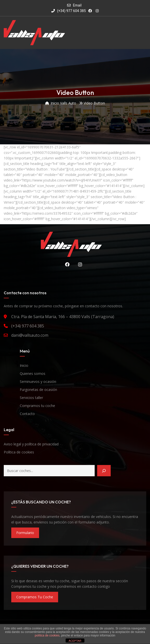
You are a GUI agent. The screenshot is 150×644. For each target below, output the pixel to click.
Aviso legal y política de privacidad (31, 444)
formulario (25, 533)
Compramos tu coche (37, 406)
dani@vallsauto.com (30, 335)
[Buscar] (104, 471)
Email (77, 5)
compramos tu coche (35, 597)
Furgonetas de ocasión (38, 390)
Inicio (24, 365)
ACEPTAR (75, 641)
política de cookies (47, 635)
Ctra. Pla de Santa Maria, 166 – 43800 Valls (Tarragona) (63, 317)
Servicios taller (31, 398)
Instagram (79, 264)
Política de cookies (19, 452)
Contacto (27, 414)
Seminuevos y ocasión (38, 382)
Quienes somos (33, 373)
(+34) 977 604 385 (68, 11)
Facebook (66, 264)
